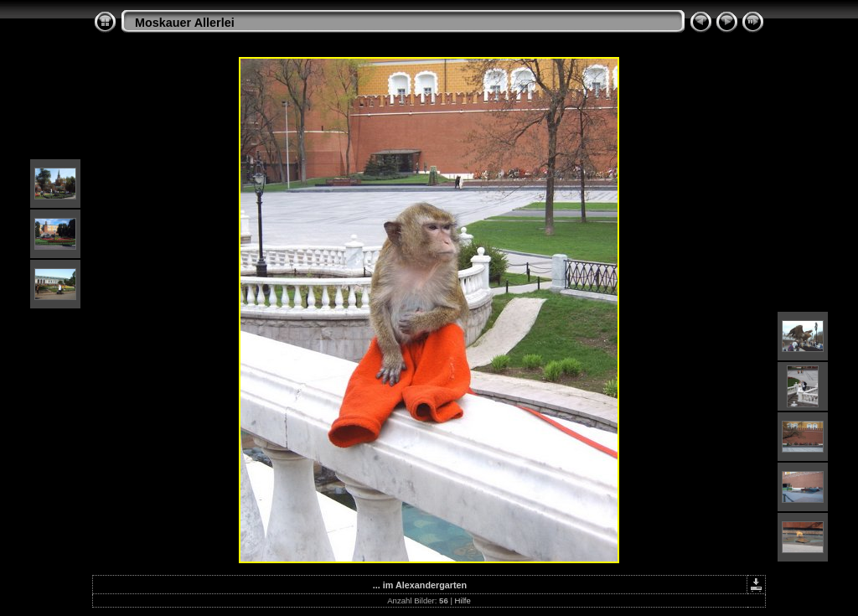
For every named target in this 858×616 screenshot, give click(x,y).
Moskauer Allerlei (185, 23)
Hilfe (463, 600)
